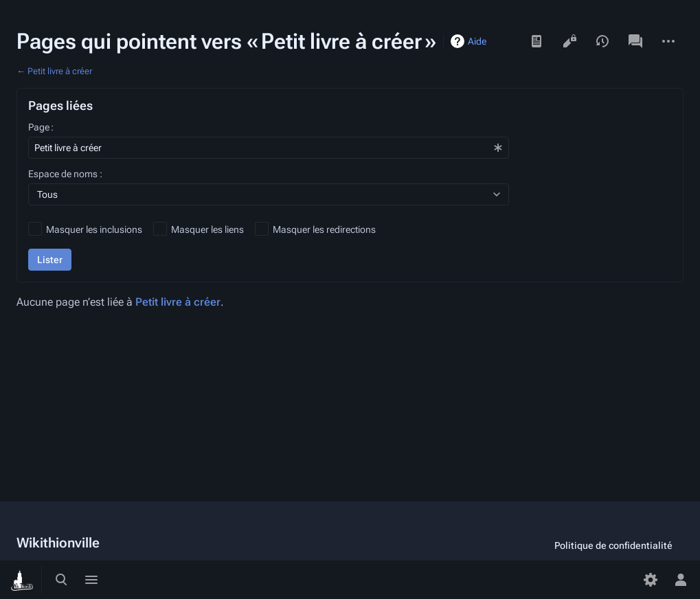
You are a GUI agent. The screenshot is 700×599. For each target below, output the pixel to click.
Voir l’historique (602, 41)
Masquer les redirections (324, 229)
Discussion (635, 41)
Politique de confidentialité (613, 545)
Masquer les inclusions (94, 229)
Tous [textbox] (47, 194)
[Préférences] (651, 580)
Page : (41, 127)
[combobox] (269, 148)
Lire (537, 41)
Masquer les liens (207, 229)
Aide (477, 41)
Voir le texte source (569, 41)
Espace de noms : (65, 174)
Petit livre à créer (60, 71)
